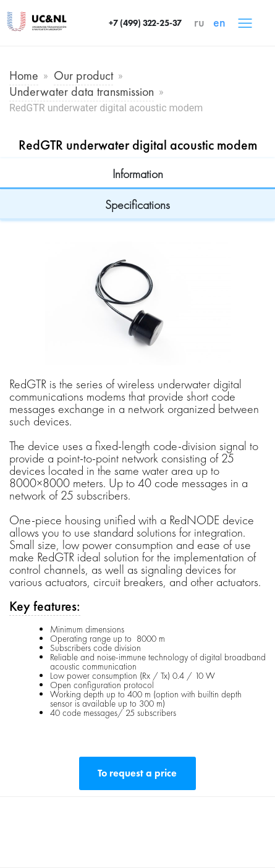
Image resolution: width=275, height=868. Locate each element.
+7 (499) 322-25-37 (145, 23)
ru (199, 22)
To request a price (137, 773)
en (219, 22)
